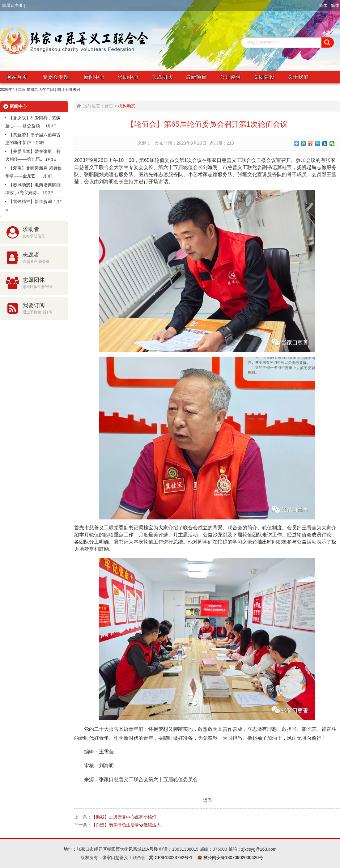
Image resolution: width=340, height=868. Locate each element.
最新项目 (196, 77)
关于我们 (298, 77)
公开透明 (230, 77)
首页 (109, 106)
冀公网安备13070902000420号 (233, 857)
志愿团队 (162, 77)
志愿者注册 (12, 5)
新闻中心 (94, 77)
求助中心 (128, 77)
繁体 (323, 5)
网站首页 (17, 77)
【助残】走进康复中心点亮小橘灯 (124, 817)
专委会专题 (56, 77)
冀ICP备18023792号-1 (171, 857)
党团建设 (264, 77)
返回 (207, 800)
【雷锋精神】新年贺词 (29, 201)
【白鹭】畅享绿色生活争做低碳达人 (126, 825)
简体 (335, 5)
